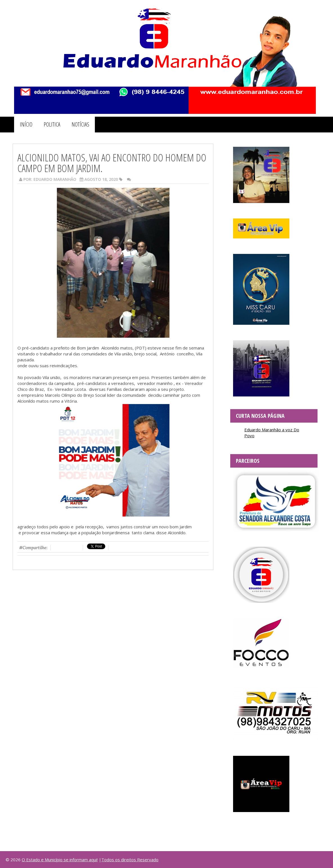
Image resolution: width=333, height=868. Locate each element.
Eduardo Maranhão (55, 179)
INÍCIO (26, 124)
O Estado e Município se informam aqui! (60, 860)
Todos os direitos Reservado (130, 860)
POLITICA (52, 124)
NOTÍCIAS (80, 124)
